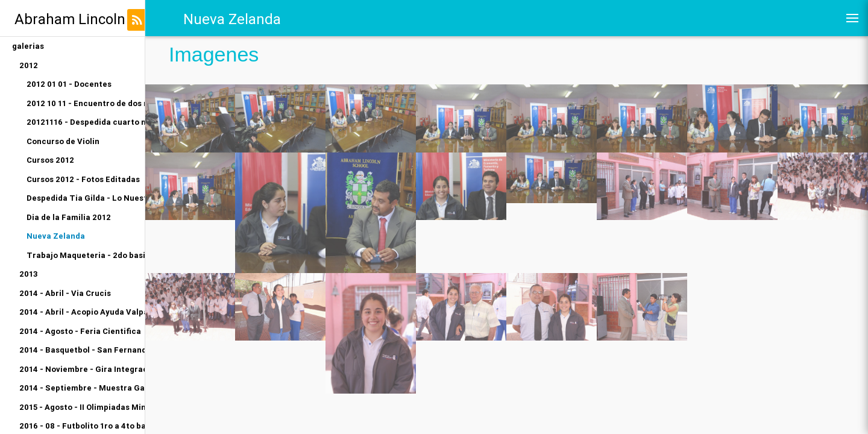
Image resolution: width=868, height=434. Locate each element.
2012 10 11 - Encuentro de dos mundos (86, 103)
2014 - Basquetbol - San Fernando (82, 350)
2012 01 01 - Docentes (69, 84)
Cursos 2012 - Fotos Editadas (83, 179)
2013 (29, 274)
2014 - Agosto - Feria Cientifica (80, 331)
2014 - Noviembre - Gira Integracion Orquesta (82, 369)
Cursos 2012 (50, 160)
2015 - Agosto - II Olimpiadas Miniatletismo (82, 407)
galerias (28, 46)
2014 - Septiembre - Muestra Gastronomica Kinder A (82, 388)
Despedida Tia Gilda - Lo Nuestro (86, 198)
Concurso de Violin (63, 141)
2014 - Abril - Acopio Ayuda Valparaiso (82, 312)
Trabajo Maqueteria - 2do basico (86, 255)
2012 (29, 65)
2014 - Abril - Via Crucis (65, 293)
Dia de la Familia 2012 (69, 217)
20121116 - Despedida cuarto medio (86, 122)
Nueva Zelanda (56, 236)
